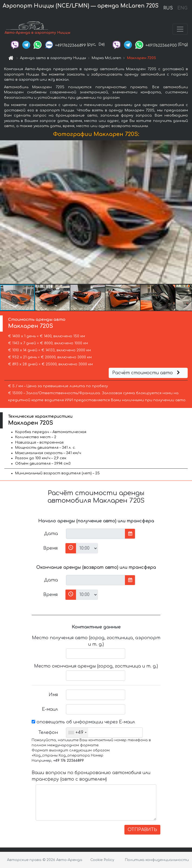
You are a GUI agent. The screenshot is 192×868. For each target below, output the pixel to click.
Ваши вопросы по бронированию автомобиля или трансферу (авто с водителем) (91, 776)
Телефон (48, 733)
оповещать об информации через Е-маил (83, 722)
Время (50, 548)
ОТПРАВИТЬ (142, 830)
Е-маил (50, 709)
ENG (182, 8)
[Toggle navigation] (180, 29)
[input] (96, 534)
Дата (51, 534)
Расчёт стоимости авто (147, 373)
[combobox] (77, 733)
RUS (168, 8)
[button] (187, 212)
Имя (53, 695)
